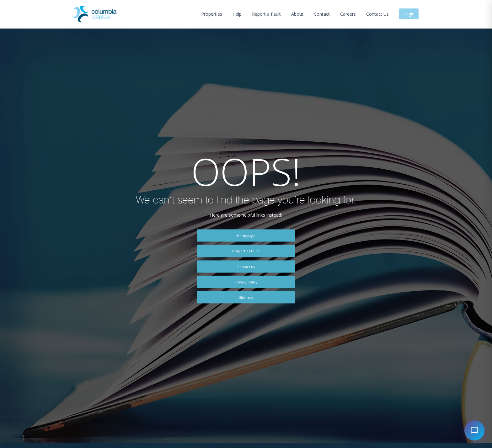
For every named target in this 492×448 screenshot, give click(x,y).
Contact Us (377, 14)
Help (237, 14)
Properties (212, 14)
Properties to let (246, 251)
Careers (348, 14)
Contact (322, 14)
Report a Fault (266, 14)
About (297, 14)
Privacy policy (246, 282)
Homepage (246, 236)
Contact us (246, 266)
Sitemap (246, 297)
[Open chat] (474, 430)
